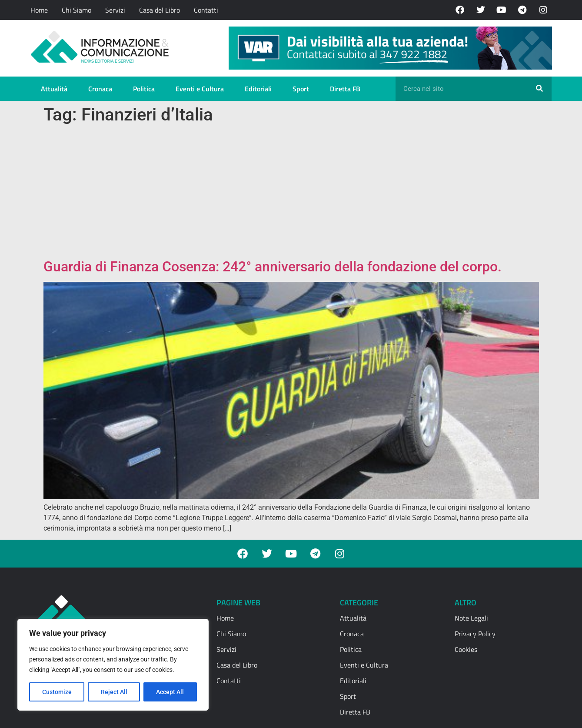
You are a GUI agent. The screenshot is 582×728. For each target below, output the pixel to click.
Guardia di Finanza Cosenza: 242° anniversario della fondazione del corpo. (273, 267)
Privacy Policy (475, 634)
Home (39, 10)
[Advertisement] (291, 193)
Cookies (466, 649)
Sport (301, 89)
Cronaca (100, 89)
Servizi (115, 10)
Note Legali (471, 618)
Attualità (54, 89)
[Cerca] (539, 89)
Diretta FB (345, 89)
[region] (113, 665)
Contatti (206, 10)
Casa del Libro (160, 10)
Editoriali (258, 89)
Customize (57, 692)
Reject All (114, 692)
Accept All (170, 692)
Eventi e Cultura (200, 89)
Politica (144, 89)
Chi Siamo (76, 10)
